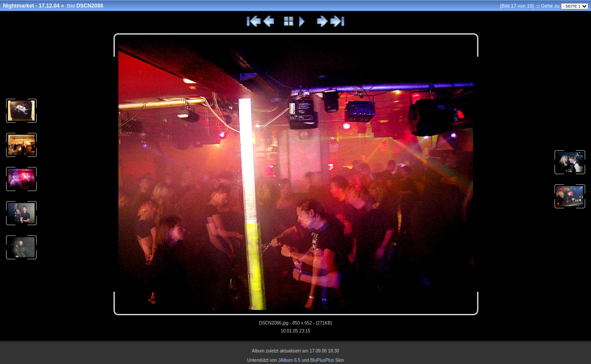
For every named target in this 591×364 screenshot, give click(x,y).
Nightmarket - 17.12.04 (31, 6)
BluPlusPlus (322, 360)
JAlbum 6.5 (290, 360)
